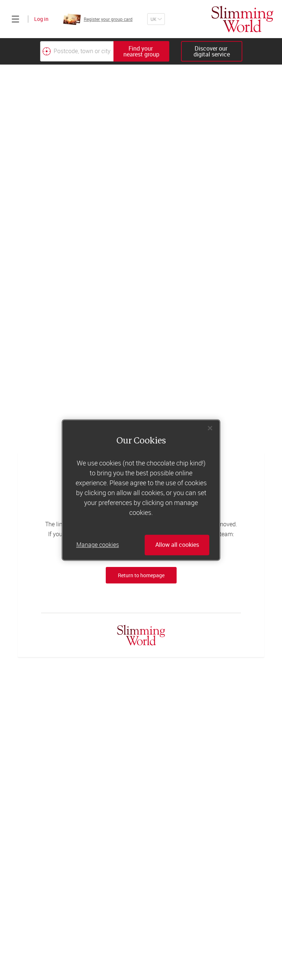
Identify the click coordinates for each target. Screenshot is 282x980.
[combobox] (105, 51)
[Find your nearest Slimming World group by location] (47, 51)
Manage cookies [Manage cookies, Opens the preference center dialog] (98, 545)
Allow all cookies (177, 545)
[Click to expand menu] (15, 19)
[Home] (242, 19)
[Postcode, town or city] (77, 51)
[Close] (210, 428)
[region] (141, 490)
